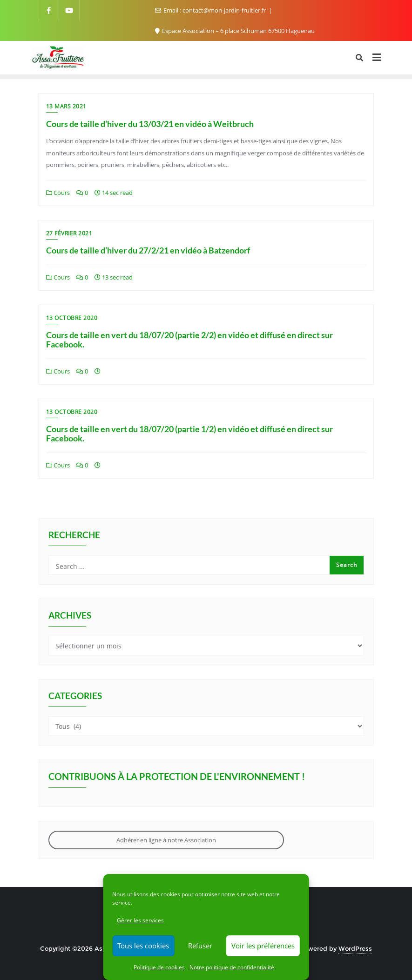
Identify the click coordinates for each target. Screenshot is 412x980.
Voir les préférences (263, 946)
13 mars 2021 (66, 106)
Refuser (200, 946)
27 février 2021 (69, 233)
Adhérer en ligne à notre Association (166, 840)
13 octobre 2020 (72, 318)
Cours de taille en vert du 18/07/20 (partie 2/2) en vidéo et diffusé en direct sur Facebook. (189, 340)
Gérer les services (140, 920)
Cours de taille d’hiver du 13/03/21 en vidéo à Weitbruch (150, 124)
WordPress (355, 948)
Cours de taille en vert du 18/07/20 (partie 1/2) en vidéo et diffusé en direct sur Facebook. (189, 433)
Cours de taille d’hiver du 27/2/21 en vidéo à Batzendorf (148, 250)
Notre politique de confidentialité (232, 967)
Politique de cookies (159, 967)
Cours (58, 193)
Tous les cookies (143, 946)
